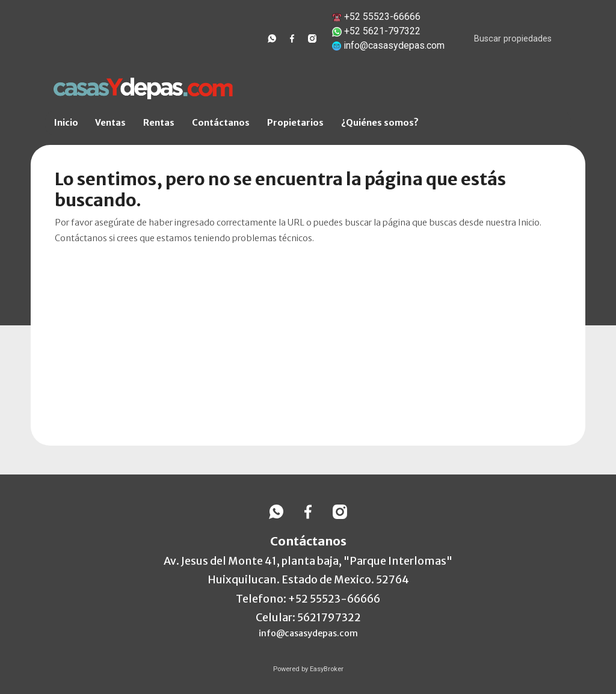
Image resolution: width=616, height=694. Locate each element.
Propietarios (295, 123)
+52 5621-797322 (382, 31)
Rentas (159, 123)
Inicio (66, 123)
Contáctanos (221, 123)
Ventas (110, 123)
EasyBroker (327, 669)
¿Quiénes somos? (380, 123)
